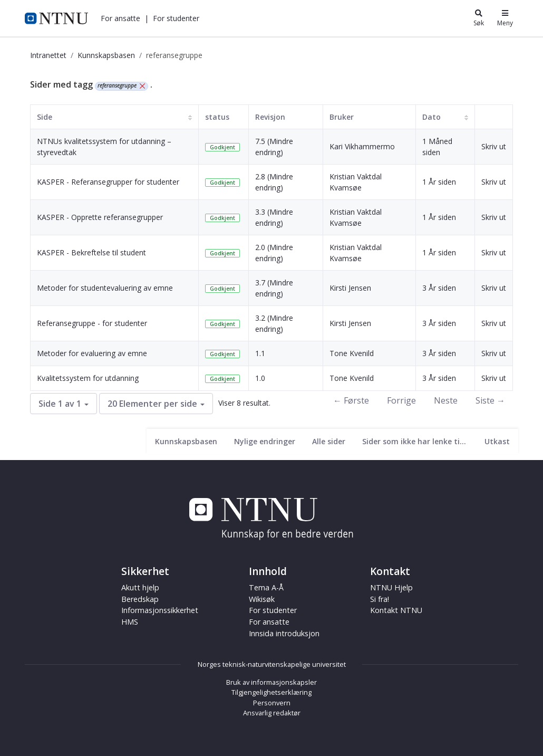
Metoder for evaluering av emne (92, 353)
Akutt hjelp (140, 587)
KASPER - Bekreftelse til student (91, 252)
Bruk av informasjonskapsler (271, 682)
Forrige (401, 400)
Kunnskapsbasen (106, 55)
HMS (130, 622)
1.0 (260, 378)
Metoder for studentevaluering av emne (105, 288)
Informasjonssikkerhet (160, 610)
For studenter (176, 18)
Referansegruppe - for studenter (92, 323)
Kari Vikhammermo (362, 146)
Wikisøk (262, 599)
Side (45, 117)
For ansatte (120, 18)
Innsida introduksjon (284, 633)
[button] (120, 18)
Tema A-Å (266, 587)
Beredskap (140, 599)
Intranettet (48, 55)
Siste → (490, 400)
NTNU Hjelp (391, 587)
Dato (432, 117)
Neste (446, 400)
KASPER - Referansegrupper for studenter (108, 182)
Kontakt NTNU (396, 610)
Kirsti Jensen (350, 288)
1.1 (260, 353)
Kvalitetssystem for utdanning (88, 378)
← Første (351, 400)
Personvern (272, 703)
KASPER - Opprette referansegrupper (100, 217)
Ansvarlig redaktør (272, 713)
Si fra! (380, 599)
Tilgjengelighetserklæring (271, 692)
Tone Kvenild (352, 353)
